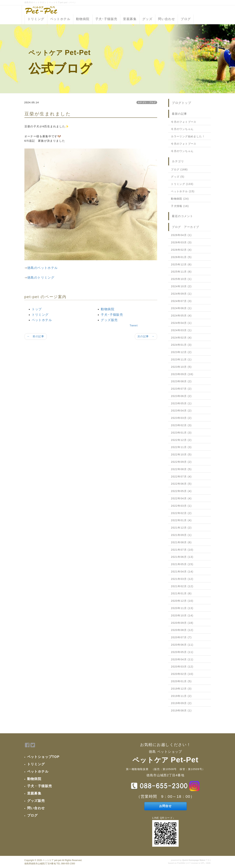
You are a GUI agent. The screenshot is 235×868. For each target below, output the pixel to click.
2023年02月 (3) (181, 425)
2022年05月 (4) (181, 491)
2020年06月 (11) (182, 645)
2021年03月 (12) (182, 579)
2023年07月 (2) (181, 389)
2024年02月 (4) (181, 338)
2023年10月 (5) (181, 367)
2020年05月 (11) (182, 652)
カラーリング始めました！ (188, 136)
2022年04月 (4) (181, 498)
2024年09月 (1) (181, 294)
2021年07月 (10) (182, 550)
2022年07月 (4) (181, 477)
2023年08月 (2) (181, 381)
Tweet (134, 325)
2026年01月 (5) (181, 257)
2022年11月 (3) (181, 447)
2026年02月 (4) (181, 250)
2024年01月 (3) (181, 345)
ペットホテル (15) (183, 191)
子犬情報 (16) (180, 206)
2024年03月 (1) (181, 330)
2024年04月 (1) (181, 323)
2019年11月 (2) (181, 696)
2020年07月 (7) (181, 637)
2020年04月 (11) (182, 659)
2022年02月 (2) (181, 513)
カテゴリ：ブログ (147, 102)
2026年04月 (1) (181, 235)
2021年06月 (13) (182, 557)
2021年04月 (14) (182, 572)
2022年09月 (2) (181, 462)
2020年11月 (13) (182, 608)
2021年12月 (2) (181, 528)
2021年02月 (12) (182, 586)
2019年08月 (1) (181, 710)
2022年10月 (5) (181, 454)
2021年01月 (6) (181, 593)
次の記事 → (146, 336)
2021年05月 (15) (182, 564)
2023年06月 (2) (181, 396)
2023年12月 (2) (181, 352)
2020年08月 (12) (182, 630)
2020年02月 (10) (182, 674)
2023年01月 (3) (181, 433)
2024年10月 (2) (181, 286)
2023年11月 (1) (181, 359)
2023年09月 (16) (182, 374)
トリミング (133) (182, 184)
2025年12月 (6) (181, 264)
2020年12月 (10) (182, 601)
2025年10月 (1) (181, 279)
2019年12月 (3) (181, 689)
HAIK (208, 863)
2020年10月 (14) (182, 615)
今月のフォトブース (184, 122)
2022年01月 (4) (181, 520)
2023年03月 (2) (181, 418)
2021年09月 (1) (181, 535)
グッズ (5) (178, 177)
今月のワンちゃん (182, 129)
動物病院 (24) (180, 199)
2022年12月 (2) (181, 440)
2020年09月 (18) (182, 623)
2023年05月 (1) (181, 403)
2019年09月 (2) (181, 703)
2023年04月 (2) (181, 411)
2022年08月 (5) (181, 469)
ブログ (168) (179, 169)
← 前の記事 (36, 336)
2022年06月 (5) (181, 484)
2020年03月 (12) (182, 667)
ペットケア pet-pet (52, 860)
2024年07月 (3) (181, 301)
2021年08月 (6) (181, 542)
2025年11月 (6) (181, 272)
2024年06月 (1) (181, 308)
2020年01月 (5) (181, 681)
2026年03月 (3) (181, 242)
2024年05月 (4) (181, 316)
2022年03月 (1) (181, 506)
